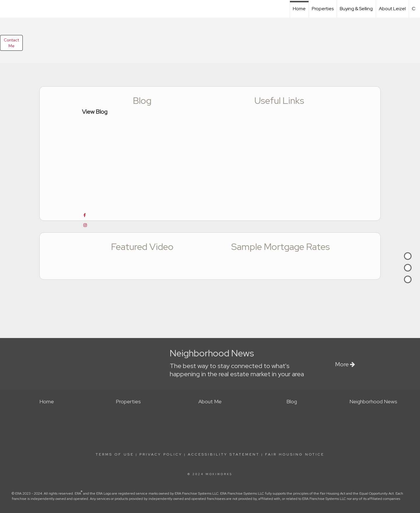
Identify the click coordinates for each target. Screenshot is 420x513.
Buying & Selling (356, 9)
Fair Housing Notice (295, 454)
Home (299, 9)
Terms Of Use (115, 454)
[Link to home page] (7, 8)
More (345, 364)
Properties (323, 9)
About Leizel (392, 9)
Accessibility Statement (224, 454)
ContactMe (11, 43)
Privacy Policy (161, 454)
